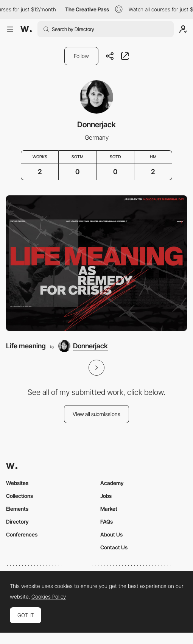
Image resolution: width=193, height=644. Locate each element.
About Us (111, 534)
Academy (112, 483)
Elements (17, 509)
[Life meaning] (96, 263)
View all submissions (96, 414)
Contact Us (114, 547)
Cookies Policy (49, 597)
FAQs (107, 522)
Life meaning (26, 346)
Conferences (22, 534)
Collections (19, 496)
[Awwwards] (26, 29)
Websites (17, 483)
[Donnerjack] (83, 346)
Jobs (106, 496)
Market (109, 509)
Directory (17, 522)
